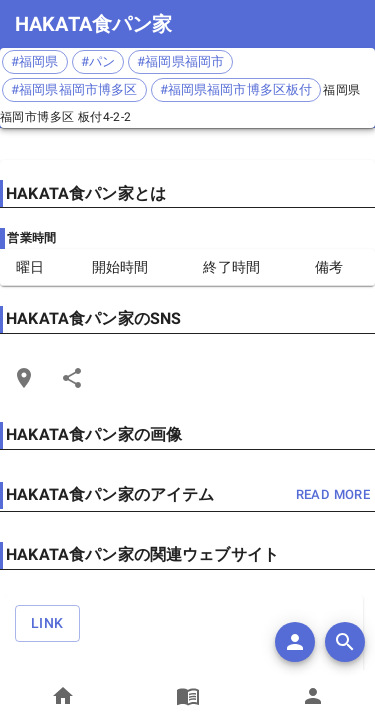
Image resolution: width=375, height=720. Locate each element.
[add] (295, 642)
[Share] (72, 378)
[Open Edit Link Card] (24, 378)
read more (333, 495)
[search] (345, 642)
